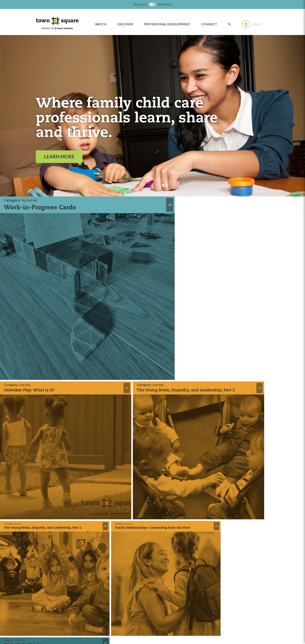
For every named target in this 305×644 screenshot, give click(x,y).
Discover (125, 24)
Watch (99, 477)
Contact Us (102, 495)
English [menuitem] (140, 4)
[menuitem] (140, 4)
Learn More (59, 156)
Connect (209, 24)
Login (257, 24)
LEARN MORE (152, 574)
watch (101, 24)
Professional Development (167, 24)
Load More (150, 359)
